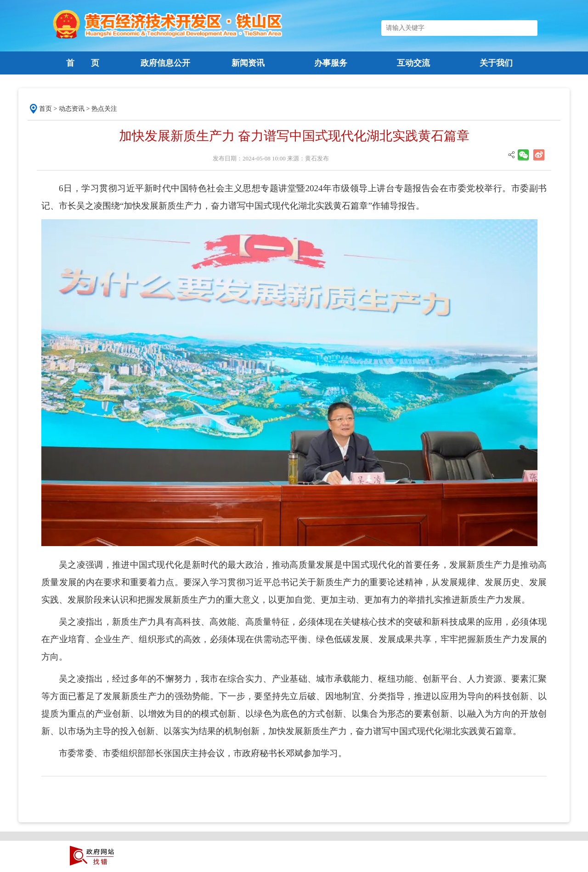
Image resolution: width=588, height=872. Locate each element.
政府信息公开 (165, 63)
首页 (45, 109)
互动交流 (413, 63)
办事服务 (331, 63)
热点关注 (104, 109)
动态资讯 (72, 109)
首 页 (83, 63)
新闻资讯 (248, 63)
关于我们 (496, 63)
